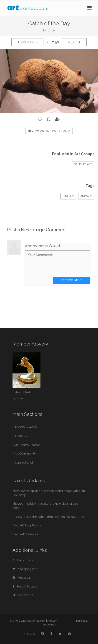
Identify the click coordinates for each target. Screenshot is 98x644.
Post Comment (72, 280)
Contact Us (23, 595)
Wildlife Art (83, 164)
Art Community (25, 453)
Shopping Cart (25, 569)
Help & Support (25, 586)
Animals (86, 196)
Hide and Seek (22, 392)
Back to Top (23, 560)
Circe (51, 30)
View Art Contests (25, 534)
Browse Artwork (26, 427)
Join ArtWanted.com (29, 445)
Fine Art (68, 196)
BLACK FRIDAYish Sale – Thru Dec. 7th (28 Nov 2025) (49, 517)
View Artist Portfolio (49, 131)
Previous (27, 42)
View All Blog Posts (27, 525)
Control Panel (24, 463)
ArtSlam (52, 621)
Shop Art (21, 436)
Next (74, 42)
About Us (21, 578)
